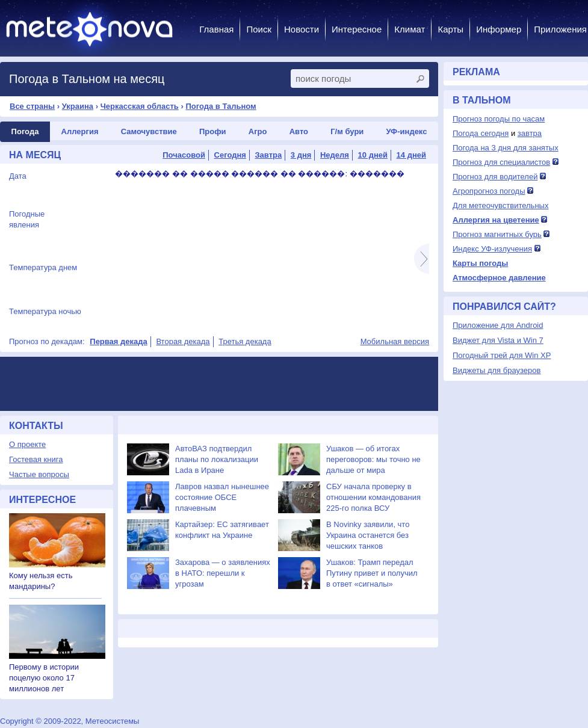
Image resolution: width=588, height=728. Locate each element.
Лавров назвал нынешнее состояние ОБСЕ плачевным (222, 497)
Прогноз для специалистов (501, 162)
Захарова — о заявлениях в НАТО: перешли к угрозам (223, 573)
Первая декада (118, 341)
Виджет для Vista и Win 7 (498, 340)
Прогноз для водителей (495, 177)
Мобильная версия (395, 341)
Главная (216, 29)
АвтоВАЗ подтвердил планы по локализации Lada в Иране (217, 459)
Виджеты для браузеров (497, 370)
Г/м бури (347, 131)
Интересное (357, 29)
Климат (410, 29)
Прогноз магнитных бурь (497, 234)
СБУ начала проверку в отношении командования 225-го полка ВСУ (373, 497)
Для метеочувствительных (500, 205)
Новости (302, 29)
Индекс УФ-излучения (492, 249)
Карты (450, 29)
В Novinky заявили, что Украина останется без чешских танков (368, 535)
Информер (499, 29)
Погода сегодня (481, 133)
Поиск (259, 29)
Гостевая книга (36, 459)
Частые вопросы (39, 474)
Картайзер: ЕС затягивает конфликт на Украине (222, 530)
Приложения (560, 29)
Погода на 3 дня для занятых (506, 148)
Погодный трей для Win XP (502, 355)
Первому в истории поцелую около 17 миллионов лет (44, 678)
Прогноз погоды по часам (499, 119)
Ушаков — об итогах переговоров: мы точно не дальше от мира (373, 459)
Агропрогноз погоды (489, 191)
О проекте (27, 444)
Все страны (32, 106)
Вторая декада (183, 341)
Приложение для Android (498, 325)
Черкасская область (140, 106)
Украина (78, 106)
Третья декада (245, 341)
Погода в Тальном (221, 106)
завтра (530, 133)
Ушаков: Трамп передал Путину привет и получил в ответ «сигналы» (372, 573)
